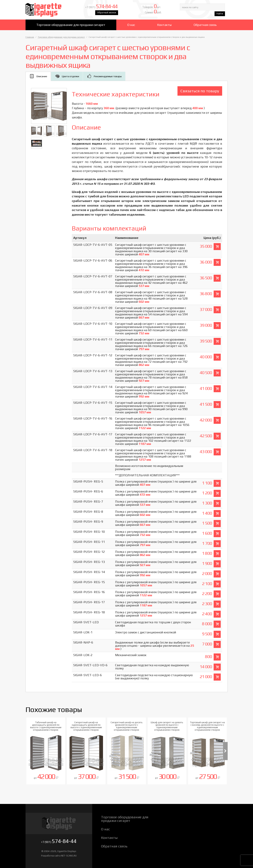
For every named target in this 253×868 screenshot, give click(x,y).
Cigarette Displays (51, 10)
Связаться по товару (200, 91)
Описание (42, 76)
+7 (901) (101, 7)
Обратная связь (205, 25)
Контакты (164, 25)
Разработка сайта (51, 856)
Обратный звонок (107, 13)
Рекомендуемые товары (108, 76)
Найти (220, 14)
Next (225, 751)
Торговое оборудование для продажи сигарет (71, 25)
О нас (131, 25)
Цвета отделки (70, 76)
